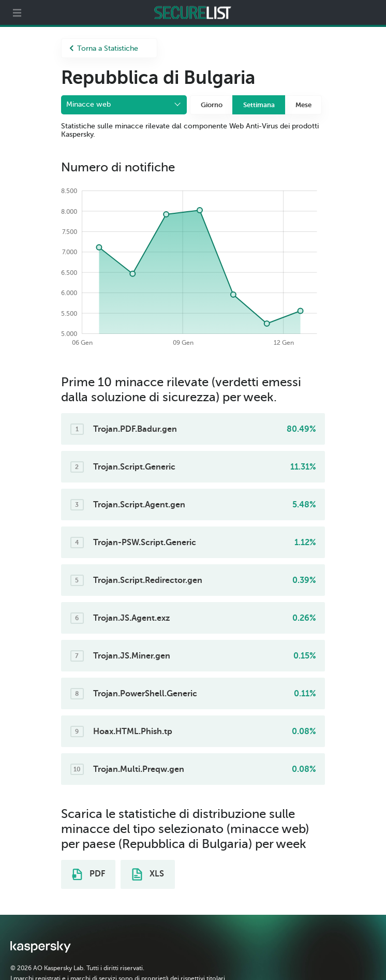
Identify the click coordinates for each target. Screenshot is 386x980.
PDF (88, 874)
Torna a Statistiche (104, 48)
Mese (303, 105)
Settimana (259, 105)
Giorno (212, 105)
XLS (148, 874)
